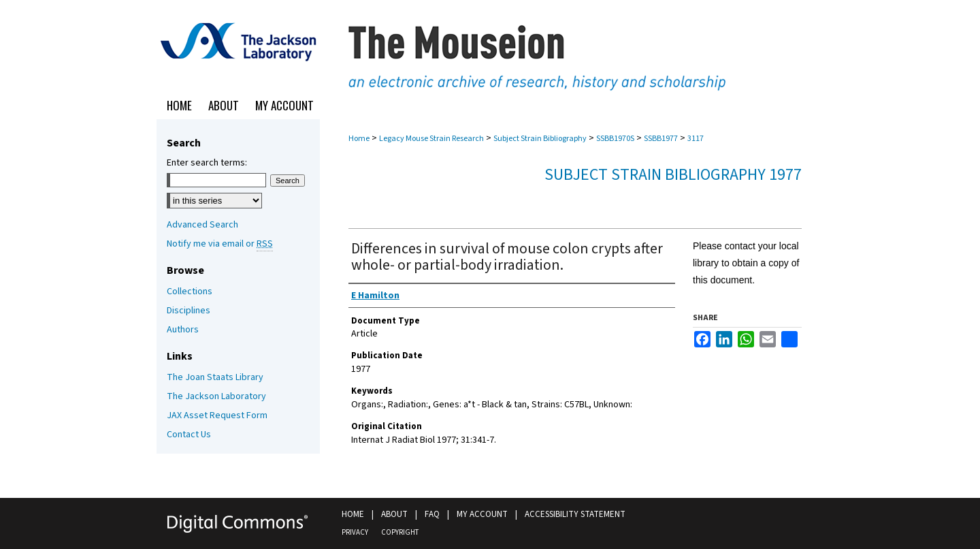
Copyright (400, 532)
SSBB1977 (661, 139)
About (394, 514)
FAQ (432, 514)
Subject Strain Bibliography (540, 139)
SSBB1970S (615, 139)
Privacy (355, 532)
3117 (696, 139)
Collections (190, 292)
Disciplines (189, 311)
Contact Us (189, 435)
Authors (183, 330)
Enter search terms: (207, 163)
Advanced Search (202, 225)
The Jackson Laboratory (216, 396)
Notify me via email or (220, 244)
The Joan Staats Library (215, 377)
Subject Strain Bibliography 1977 (673, 175)
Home (359, 139)
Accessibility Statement (575, 514)
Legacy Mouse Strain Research (431, 139)
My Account (482, 514)
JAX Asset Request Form (217, 415)
